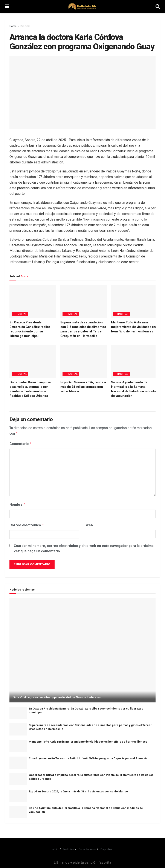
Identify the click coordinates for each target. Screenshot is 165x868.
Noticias (69, 847)
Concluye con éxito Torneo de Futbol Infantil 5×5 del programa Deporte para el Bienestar (89, 757)
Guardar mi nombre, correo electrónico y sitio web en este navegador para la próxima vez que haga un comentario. (84, 547)
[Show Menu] (7, 6)
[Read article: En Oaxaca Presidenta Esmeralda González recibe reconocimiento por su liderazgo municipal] (33, 301)
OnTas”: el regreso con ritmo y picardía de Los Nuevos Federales (57, 696)
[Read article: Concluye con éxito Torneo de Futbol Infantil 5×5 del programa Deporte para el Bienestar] (18, 761)
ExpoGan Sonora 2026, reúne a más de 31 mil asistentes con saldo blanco (83, 387)
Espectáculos (87, 847)
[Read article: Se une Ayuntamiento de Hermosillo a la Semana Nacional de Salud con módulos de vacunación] (134, 361)
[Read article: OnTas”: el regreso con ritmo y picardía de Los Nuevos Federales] (82, 649)
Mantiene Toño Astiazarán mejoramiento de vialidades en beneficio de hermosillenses (133, 327)
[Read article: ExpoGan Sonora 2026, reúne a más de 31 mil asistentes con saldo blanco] (84, 361)
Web (89, 524)
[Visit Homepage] (82, 6)
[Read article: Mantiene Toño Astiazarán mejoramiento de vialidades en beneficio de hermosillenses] (134, 301)
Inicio (55, 847)
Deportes (106, 847)
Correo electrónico (27, 524)
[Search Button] (158, 6)
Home (13, 26)
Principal (25, 26)
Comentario (21, 443)
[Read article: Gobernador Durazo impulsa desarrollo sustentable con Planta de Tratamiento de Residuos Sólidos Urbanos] (33, 361)
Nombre (18, 504)
